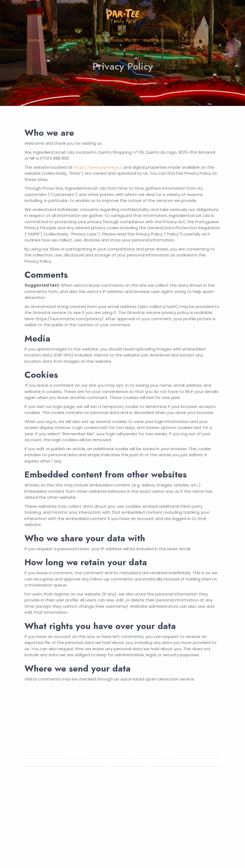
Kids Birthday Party (116, 40)
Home (35, 40)
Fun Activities (69, 40)
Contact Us (194, 40)
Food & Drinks (159, 40)
